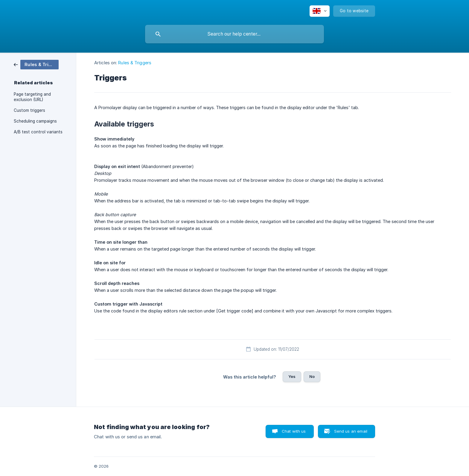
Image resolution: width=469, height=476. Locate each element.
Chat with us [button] (294, 431)
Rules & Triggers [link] (135, 63)
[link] (36, 64)
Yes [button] (292, 376)
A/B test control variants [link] (38, 132)
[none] (320, 11)
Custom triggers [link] (29, 110)
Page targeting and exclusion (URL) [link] (32, 97)
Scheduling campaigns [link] (35, 121)
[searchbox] (234, 34)
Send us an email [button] (351, 431)
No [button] (312, 376)
